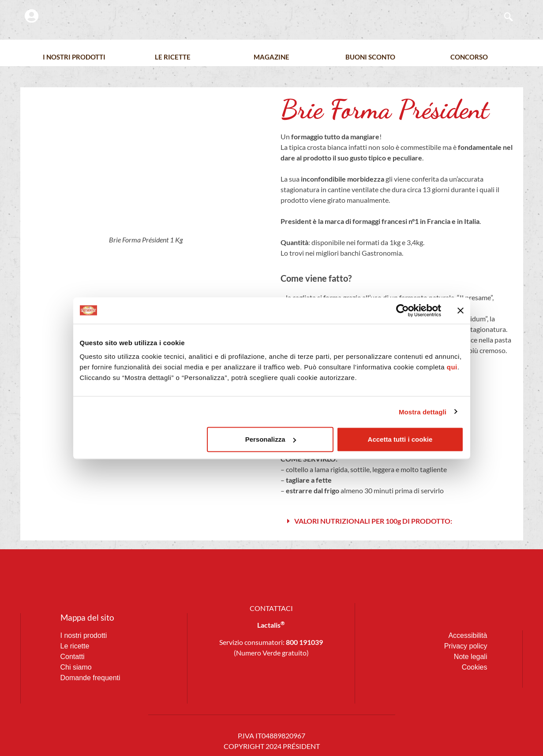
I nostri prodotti (74, 57)
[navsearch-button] (504, 18)
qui (452, 367)
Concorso (469, 57)
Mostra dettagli (423, 412)
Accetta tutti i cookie (400, 439)
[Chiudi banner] (461, 310)
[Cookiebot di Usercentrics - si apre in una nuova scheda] (403, 310)
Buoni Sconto (370, 57)
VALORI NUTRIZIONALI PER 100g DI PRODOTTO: (373, 521)
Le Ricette (173, 57)
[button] (397, 521)
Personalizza (271, 439)
